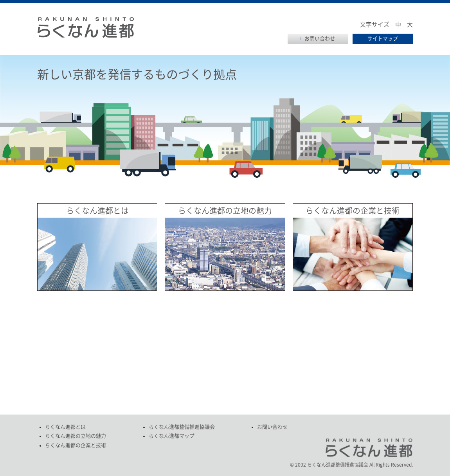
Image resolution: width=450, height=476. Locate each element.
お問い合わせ (320, 39)
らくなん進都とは (97, 211)
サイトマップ (383, 39)
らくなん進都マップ (172, 436)
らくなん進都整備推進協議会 (182, 427)
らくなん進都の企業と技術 (353, 211)
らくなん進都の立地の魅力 (225, 211)
